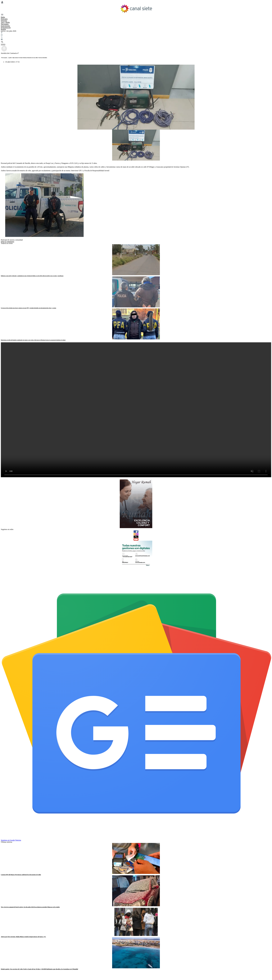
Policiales (4, 19)
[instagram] (136, 534)
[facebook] (136, 532)
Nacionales (5, 24)
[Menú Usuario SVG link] (136, 2)
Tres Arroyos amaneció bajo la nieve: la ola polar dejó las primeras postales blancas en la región (30, 907)
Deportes (4, 21)
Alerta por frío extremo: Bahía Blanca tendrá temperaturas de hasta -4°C (23, 937)
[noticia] (136, 260)
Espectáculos (5, 26)
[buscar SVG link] (136, 42)
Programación (6, 28)
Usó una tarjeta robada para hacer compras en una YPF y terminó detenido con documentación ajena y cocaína (28, 308)
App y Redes (5, 22)
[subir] (4, 51)
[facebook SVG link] (136, 33)
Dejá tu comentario (8, 242)
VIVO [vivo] (3, 44)
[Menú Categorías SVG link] (136, 15)
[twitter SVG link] (136, 37)
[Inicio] (136, 9)
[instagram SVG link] (136, 35)
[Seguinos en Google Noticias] (136, 838)
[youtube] (136, 539)
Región (3, 29)
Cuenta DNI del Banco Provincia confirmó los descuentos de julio (21, 875)
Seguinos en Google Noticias (11, 840)
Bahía (3, 17)
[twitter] (136, 537)
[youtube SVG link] (136, 40)
